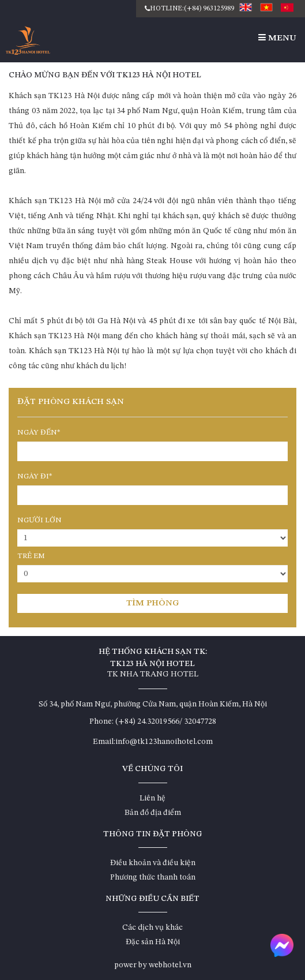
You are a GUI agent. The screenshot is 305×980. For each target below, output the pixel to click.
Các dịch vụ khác (152, 927)
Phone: (101, 721)
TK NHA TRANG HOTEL (153, 674)
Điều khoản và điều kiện (153, 863)
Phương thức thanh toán (153, 877)
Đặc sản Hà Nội (153, 942)
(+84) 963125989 (209, 9)
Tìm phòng (153, 603)
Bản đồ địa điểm (153, 813)
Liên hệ (152, 798)
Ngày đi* (35, 476)
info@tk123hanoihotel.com (164, 742)
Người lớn (39, 520)
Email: (104, 742)
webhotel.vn (170, 965)
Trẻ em (31, 556)
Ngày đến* (39, 433)
